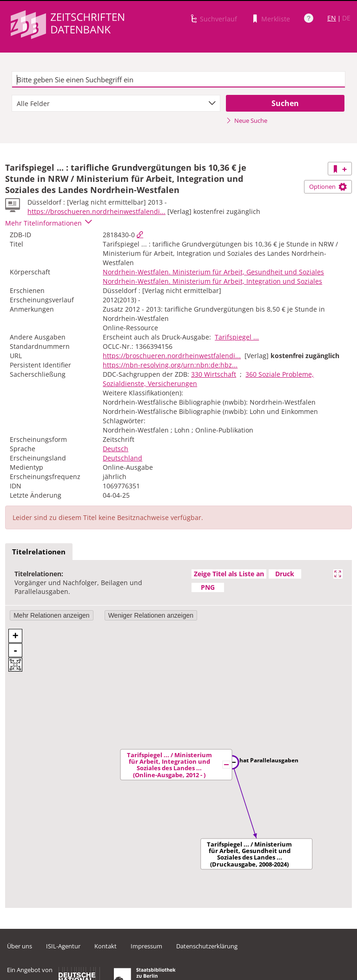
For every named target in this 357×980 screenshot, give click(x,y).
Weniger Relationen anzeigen (151, 615)
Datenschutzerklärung (207, 946)
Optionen (328, 187)
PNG (208, 587)
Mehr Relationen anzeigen (51, 615)
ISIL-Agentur (63, 946)
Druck (285, 574)
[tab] (39, 552)
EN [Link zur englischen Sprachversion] (332, 18)
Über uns (20, 946)
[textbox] (178, 80)
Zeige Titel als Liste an (229, 574)
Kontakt (106, 946)
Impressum (146, 946)
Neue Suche (247, 120)
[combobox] (116, 103)
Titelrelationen (39, 552)
